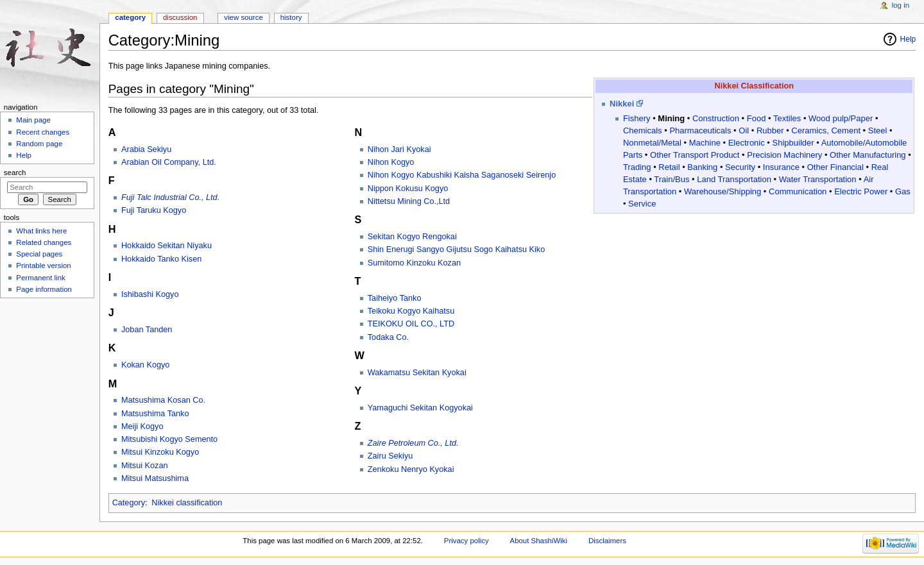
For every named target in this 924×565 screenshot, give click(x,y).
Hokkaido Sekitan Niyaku (167, 246)
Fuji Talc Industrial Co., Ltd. (170, 198)
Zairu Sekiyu (390, 456)
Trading (637, 167)
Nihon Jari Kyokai (399, 149)
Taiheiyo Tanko (395, 298)
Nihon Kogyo (391, 162)
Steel (878, 131)
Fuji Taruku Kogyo (154, 210)
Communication (798, 191)
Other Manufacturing (868, 155)
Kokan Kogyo (145, 365)
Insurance (781, 167)
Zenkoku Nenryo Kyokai (411, 469)
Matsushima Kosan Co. (163, 400)
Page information (44, 289)
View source (243, 17)
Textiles (787, 118)
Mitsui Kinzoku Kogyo (160, 452)
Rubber (770, 131)
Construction (716, 118)
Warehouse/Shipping (723, 191)
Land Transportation (734, 179)
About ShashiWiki (539, 541)
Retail (669, 167)
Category (129, 503)
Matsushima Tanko (155, 414)
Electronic (747, 143)
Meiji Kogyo (142, 426)
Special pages (39, 254)
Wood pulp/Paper (841, 118)
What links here (41, 231)
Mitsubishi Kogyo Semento (169, 439)
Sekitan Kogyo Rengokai (412, 237)
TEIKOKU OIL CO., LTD (411, 324)
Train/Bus (672, 179)
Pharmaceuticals (700, 131)
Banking (702, 167)
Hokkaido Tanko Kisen (161, 259)
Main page (33, 120)
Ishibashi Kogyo (150, 294)
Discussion (180, 17)
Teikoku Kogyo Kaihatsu (411, 311)
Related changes (44, 242)
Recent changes (43, 132)
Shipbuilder (793, 143)
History (291, 17)
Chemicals (643, 131)
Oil (744, 131)
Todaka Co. (388, 337)
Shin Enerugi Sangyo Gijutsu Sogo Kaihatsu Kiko (456, 249)
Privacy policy (466, 541)
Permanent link (40, 278)
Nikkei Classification (754, 86)
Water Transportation (818, 179)
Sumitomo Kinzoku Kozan (414, 263)
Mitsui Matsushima (155, 478)
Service (642, 204)
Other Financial (835, 167)
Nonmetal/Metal (652, 143)
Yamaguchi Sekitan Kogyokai (420, 408)
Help (908, 39)
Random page (39, 144)
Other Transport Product (695, 155)
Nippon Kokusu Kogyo (408, 189)
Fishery (637, 118)
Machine (705, 143)
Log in (901, 5)
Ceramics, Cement (826, 131)
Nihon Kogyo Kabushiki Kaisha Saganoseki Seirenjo (462, 175)
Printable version (43, 266)
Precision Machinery (784, 155)
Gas (903, 191)
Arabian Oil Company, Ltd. (169, 162)
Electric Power (861, 191)
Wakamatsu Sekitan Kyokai (417, 373)
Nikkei (622, 104)
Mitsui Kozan (145, 466)
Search (15, 173)
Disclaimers (607, 541)
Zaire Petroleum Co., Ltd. (413, 443)
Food (757, 118)
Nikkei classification (187, 503)
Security (740, 167)
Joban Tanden (147, 330)
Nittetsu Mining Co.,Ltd (409, 201)
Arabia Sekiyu (146, 149)
